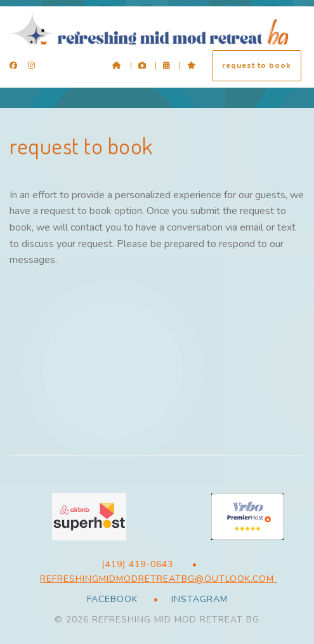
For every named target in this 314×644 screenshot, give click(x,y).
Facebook (112, 599)
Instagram (198, 599)
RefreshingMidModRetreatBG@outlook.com (159, 579)
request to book (257, 65)
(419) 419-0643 (137, 564)
